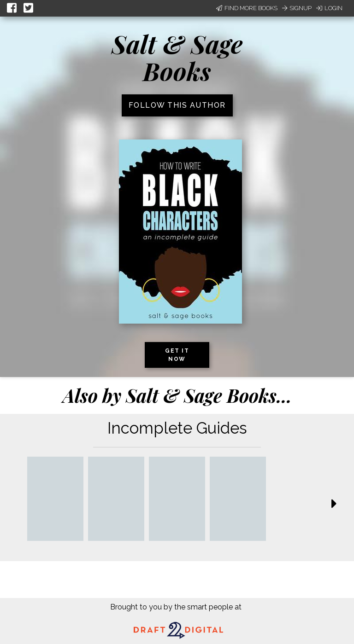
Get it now (177, 355)
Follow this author (177, 105)
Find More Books (247, 8)
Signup (297, 8)
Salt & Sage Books (177, 57)
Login (329, 8)
